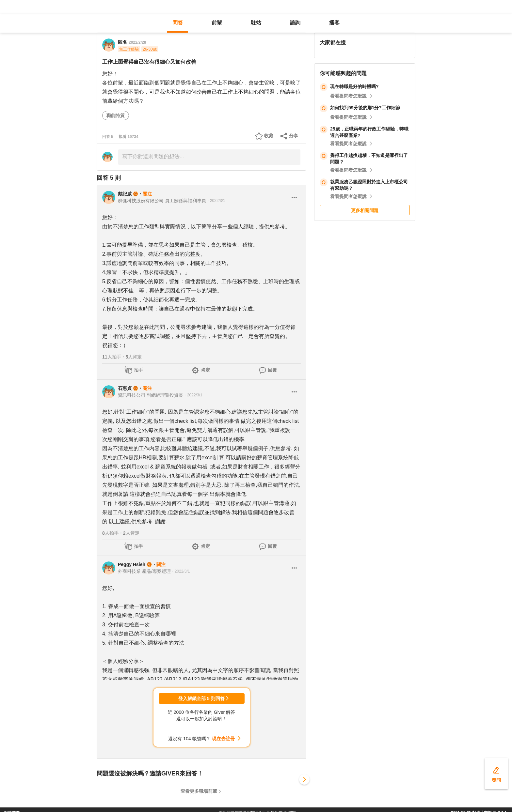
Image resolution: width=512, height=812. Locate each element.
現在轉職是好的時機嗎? (354, 86)
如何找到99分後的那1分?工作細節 (365, 108)
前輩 (217, 23)
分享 (294, 136)
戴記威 (125, 194)
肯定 (205, 370)
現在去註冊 (223, 739)
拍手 (138, 370)
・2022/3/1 (216, 201)
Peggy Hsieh (132, 564)
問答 (178, 23)
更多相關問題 (365, 210)
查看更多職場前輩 (199, 791)
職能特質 (116, 115)
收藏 (269, 136)
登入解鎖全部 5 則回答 (201, 698)
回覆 (272, 370)
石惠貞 (125, 388)
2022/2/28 (137, 42)
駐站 (256, 23)
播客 (334, 23)
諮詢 (295, 23)
